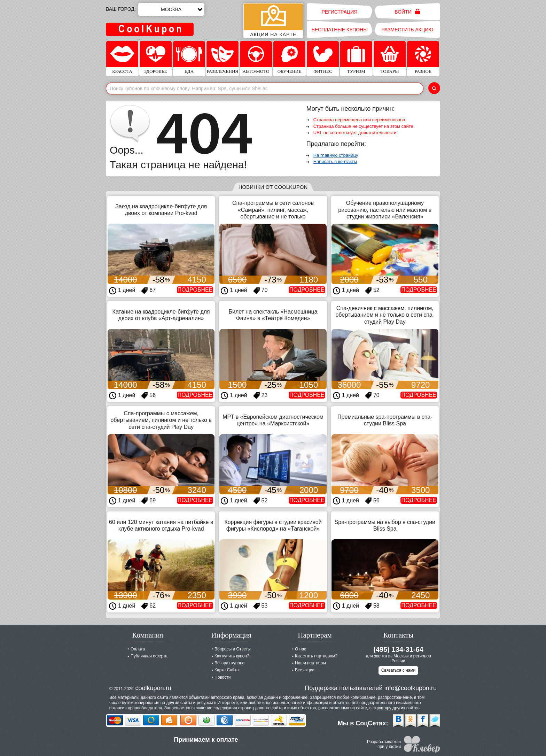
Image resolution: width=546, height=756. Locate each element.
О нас (301, 649)
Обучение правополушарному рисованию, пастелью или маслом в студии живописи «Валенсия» (385, 210)
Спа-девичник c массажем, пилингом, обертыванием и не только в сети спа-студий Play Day (385, 315)
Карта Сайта (227, 670)
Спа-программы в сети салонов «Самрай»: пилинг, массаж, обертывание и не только (273, 210)
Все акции (305, 670)
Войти (407, 12)
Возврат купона (229, 663)
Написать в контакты (335, 161)
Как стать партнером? (316, 656)
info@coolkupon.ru (411, 688)
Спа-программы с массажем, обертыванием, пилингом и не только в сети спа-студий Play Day (161, 420)
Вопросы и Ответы (233, 649)
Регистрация (340, 12)
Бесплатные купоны (339, 30)
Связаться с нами (398, 670)
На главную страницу (336, 155)
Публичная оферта (149, 656)
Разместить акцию (408, 30)
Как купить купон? (232, 656)
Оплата (138, 649)
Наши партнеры (310, 663)
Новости (223, 677)
